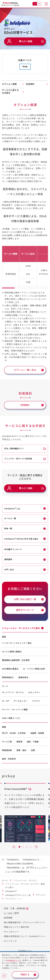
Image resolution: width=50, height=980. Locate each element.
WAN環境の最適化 (10, 669)
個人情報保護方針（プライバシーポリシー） (25, 922)
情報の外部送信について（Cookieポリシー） (25, 936)
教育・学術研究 (9, 759)
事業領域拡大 (8, 677)
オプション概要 (9, 84)
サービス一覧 (10, 518)
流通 (33, 750)
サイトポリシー (11, 932)
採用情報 (8, 918)
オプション (41, 895)
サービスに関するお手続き (10, 91)
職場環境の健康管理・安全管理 (16, 660)
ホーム (5, 880)
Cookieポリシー (13, 960)
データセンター (21, 701)
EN (39, 4)
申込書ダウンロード (13, 549)
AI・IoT (6, 701)
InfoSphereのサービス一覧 (18, 895)
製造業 (19, 742)
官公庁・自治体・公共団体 (14, 733)
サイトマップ (10, 941)
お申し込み (9, 570)
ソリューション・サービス (25, 880)
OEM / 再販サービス (11, 718)
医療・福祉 (21, 750)
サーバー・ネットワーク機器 (15, 710)
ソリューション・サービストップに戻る (21, 628)
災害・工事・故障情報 (15, 908)
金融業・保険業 (37, 733)
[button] (14, 847)
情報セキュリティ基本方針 (17, 927)
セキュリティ (34, 692)
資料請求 (8, 559)
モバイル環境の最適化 (12, 652)
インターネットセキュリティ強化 (17, 643)
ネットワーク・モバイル (13, 692)
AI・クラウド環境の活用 (34, 669)
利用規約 (30, 84)
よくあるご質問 (11, 913)
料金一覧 (8, 529)
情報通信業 (7, 750)
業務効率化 (23, 677)
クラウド (36, 701)
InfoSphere (11, 891)
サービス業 (7, 742)
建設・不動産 (33, 742)
